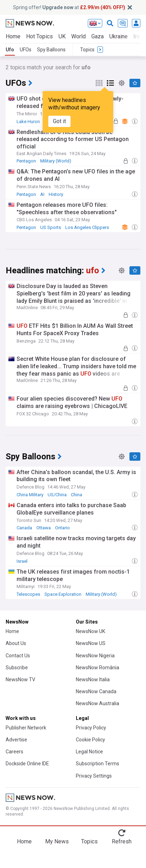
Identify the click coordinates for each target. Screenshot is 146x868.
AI (42, 194)
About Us (16, 643)
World (78, 36)
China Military (30, 495)
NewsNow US (91, 643)
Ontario (62, 528)
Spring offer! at (69, 7)
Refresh (122, 841)
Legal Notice (89, 752)
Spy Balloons (51, 50)
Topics (89, 841)
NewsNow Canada (96, 691)
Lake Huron (28, 122)
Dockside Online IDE (27, 764)
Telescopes (28, 594)
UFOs (26, 50)
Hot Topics (39, 36)
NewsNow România (98, 668)
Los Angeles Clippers (87, 227)
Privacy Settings (94, 776)
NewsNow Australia (98, 703)
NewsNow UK (90, 631)
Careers (14, 752)
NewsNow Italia (93, 679)
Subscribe (17, 668)
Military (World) (56, 161)
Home (13, 36)
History (56, 194)
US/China (57, 495)
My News (57, 841)
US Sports (51, 227)
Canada (24, 528)
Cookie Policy (90, 740)
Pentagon (26, 161)
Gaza (98, 36)
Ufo (10, 50)
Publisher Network (26, 728)
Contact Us (18, 656)
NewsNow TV (20, 679)
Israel (22, 561)
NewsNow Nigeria (95, 656)
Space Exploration (63, 594)
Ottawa (44, 528)
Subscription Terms (98, 764)
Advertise (16, 740)
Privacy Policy (91, 728)
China (77, 495)
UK (62, 36)
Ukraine (118, 36)
